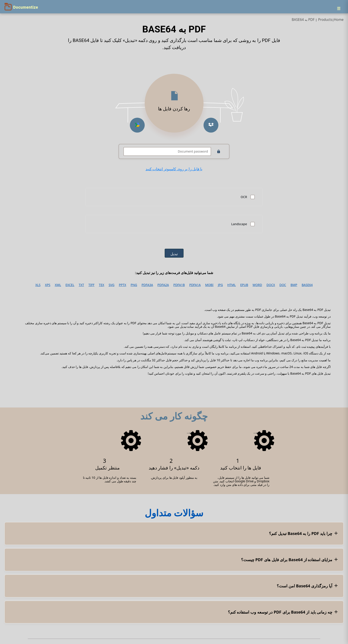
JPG (220, 285)
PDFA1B (179, 285)
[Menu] (339, 8)
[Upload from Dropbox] (211, 125)
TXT (81, 285)
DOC (283, 285)
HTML (231, 285)
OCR (244, 197)
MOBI (209, 285)
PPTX (123, 285)
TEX (102, 285)
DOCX (271, 285)
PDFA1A (195, 285)
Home (339, 20)
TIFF (92, 285)
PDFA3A (147, 285)
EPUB (244, 285)
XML (58, 285)
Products (325, 20)
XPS (47, 285)
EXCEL (70, 285)
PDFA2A (163, 285)
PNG (134, 285)
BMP (294, 285)
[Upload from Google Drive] (137, 125)
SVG (111, 285)
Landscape (239, 224)
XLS (38, 285)
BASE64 (307, 285)
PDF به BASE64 (303, 20)
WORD (257, 285)
